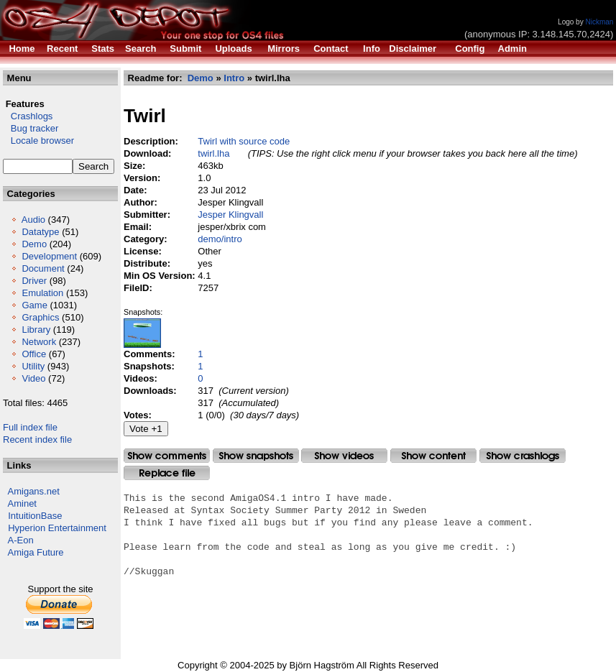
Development (49, 256)
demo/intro (220, 239)
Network (39, 342)
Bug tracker (31, 128)
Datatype (40, 232)
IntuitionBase (35, 516)
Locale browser (38, 141)
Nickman (599, 22)
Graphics (40, 317)
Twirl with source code (244, 141)
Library (36, 330)
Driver (34, 281)
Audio (33, 220)
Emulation (42, 293)
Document (43, 268)
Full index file (30, 427)
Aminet (22, 503)
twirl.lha (213, 153)
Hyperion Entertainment (57, 528)
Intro (234, 78)
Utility (33, 366)
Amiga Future (36, 552)
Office (34, 354)
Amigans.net (34, 491)
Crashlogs (28, 116)
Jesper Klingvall (230, 215)
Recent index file (37, 439)
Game (34, 305)
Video (33, 378)
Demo (34, 244)
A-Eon (21, 540)
